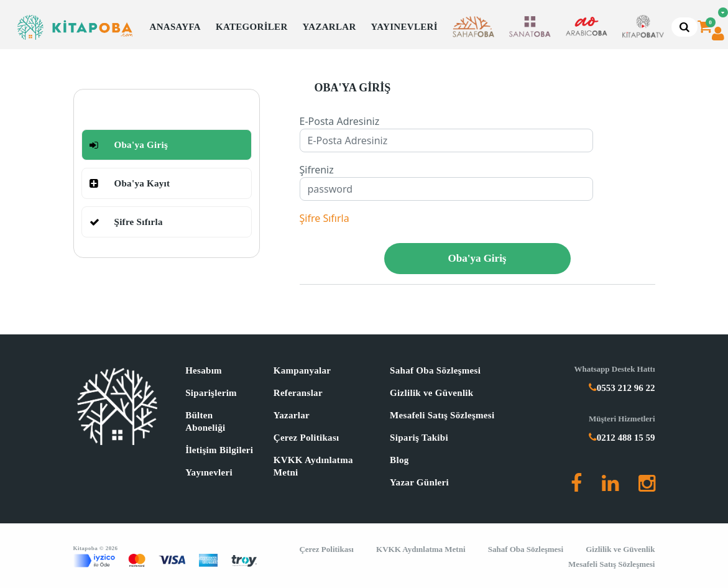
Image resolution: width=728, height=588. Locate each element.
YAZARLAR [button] (329, 27)
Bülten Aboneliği (205, 421)
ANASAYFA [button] (175, 27)
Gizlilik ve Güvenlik (431, 393)
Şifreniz (317, 170)
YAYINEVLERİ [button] (404, 27)
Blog (399, 460)
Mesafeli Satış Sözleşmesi (442, 415)
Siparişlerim (211, 393)
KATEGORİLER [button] (252, 27)
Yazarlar (292, 415)
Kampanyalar (302, 370)
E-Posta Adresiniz (340, 121)
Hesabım (204, 370)
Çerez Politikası (306, 438)
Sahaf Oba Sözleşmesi (435, 370)
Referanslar (298, 393)
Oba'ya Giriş (477, 258)
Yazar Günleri (419, 482)
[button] (473, 27)
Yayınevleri (209, 472)
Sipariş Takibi (419, 438)
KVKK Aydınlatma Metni (313, 466)
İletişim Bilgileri (219, 450)
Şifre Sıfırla (325, 218)
